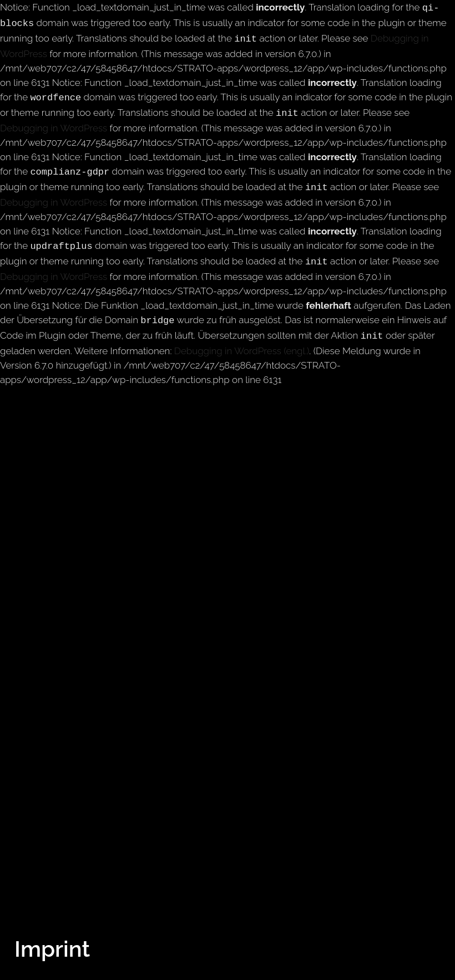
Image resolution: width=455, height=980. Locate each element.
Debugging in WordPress (54, 122)
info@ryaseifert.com (85, 973)
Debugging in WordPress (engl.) (242, 339)
